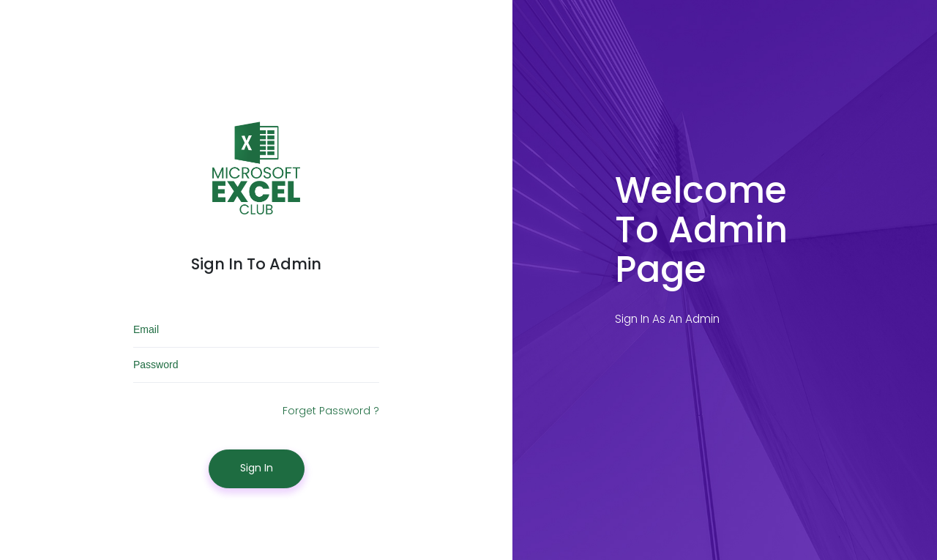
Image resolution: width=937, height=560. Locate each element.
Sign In (257, 468)
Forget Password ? (331, 411)
